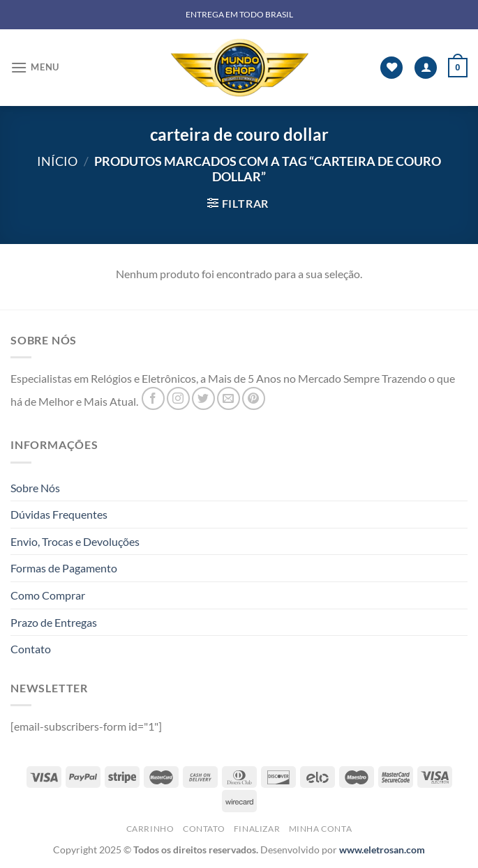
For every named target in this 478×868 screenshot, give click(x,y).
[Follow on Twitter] (203, 398)
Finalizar (257, 829)
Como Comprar (48, 595)
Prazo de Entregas (54, 622)
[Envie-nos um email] (229, 398)
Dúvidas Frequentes (59, 514)
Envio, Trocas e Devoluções (75, 541)
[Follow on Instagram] (178, 398)
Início (57, 161)
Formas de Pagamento (64, 568)
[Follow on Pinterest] (254, 398)
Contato (31, 649)
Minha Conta (321, 829)
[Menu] (35, 67)
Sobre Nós (35, 488)
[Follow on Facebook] (153, 398)
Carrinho (150, 829)
